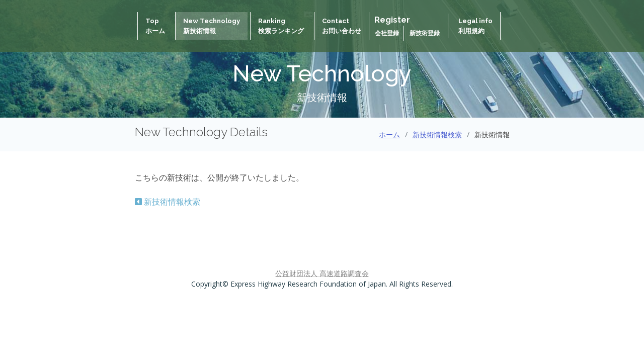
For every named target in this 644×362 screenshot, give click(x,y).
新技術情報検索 (437, 134)
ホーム (389, 134)
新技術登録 (425, 33)
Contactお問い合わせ (342, 26)
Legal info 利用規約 (475, 26)
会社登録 (388, 33)
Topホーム (155, 26)
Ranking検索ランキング (281, 26)
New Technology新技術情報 (212, 26)
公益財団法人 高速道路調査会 (322, 273)
